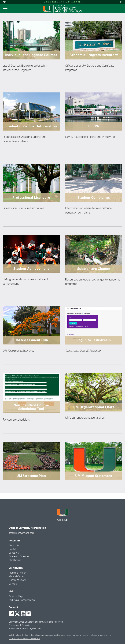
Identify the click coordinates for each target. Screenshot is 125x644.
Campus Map (16, 597)
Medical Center (16, 576)
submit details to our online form (24, 639)
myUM (12, 549)
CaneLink (14, 553)
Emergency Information (20, 625)
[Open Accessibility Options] (4, 2)
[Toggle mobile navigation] (5, 9)
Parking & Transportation (22, 600)
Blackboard (15, 560)
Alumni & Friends (18, 573)
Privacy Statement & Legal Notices (25, 629)
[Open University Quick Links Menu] (121, 2)
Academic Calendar (19, 557)
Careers (13, 584)
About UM (14, 546)
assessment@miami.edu (21, 533)
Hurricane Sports (18, 580)
